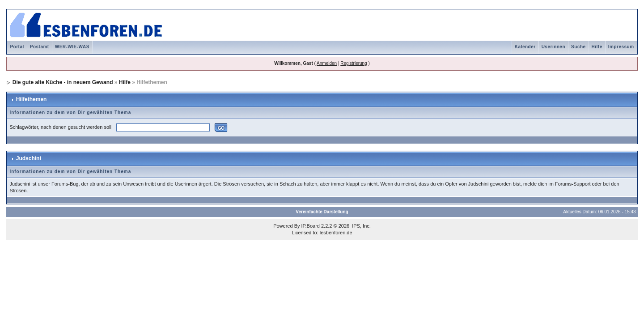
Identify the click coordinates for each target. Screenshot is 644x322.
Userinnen (553, 47)
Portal (17, 47)
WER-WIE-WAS (72, 47)
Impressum (621, 47)
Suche (578, 47)
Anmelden (327, 63)
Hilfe (597, 47)
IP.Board (311, 226)
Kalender (525, 47)
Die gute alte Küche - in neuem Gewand (63, 82)
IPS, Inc (361, 226)
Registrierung (354, 63)
